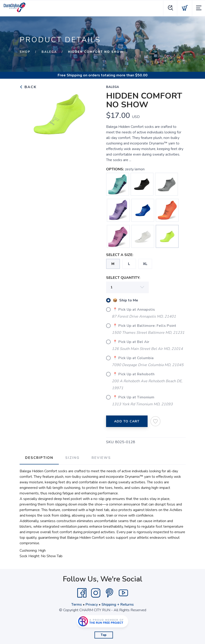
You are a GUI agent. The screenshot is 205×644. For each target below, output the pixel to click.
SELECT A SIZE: (120, 255)
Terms (77, 605)
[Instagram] (96, 593)
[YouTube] (123, 593)
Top (104, 635)
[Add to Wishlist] (155, 421)
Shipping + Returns (118, 605)
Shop (25, 52)
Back (28, 87)
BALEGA (49, 52)
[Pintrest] (110, 593)
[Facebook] (82, 593)
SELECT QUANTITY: (123, 278)
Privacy (92, 605)
